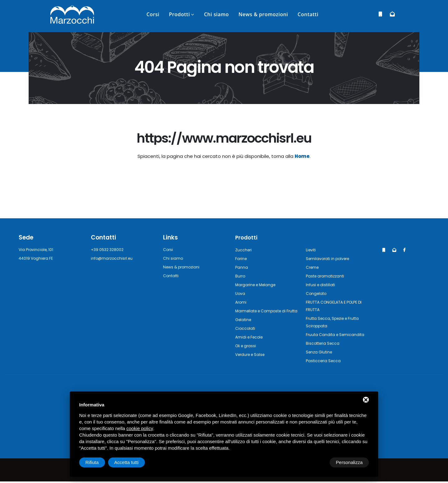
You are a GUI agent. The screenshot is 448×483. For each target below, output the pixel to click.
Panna (242, 267)
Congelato (317, 293)
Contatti (308, 14)
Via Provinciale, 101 (38, 250)
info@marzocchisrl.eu (113, 258)
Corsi (153, 14)
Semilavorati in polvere (330, 258)
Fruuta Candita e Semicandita (338, 334)
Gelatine (244, 327)
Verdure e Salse (252, 362)
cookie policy (140, 428)
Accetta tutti (350, 462)
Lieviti (312, 250)
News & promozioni (263, 14)
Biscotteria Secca (324, 343)
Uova (241, 293)
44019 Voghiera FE (38, 258)
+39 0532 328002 (109, 250)
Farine (242, 258)
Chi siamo (217, 14)
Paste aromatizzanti (327, 276)
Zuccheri (244, 250)
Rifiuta (316, 462)
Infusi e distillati (322, 284)
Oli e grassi (247, 353)
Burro (241, 276)
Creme (313, 267)
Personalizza (99, 462)
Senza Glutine (320, 352)
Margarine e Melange (257, 284)
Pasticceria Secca (325, 360)
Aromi (241, 302)
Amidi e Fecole (251, 344)
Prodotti (179, 14)
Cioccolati (246, 336)
